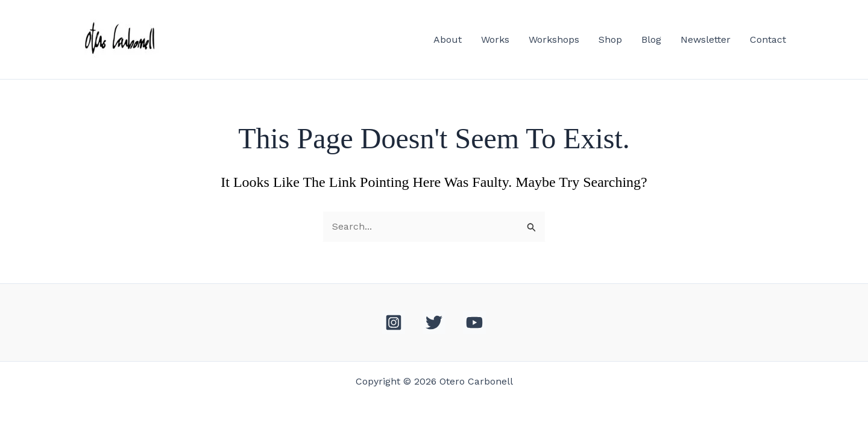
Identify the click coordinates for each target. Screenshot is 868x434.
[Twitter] (434, 322)
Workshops (554, 39)
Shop (610, 39)
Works (495, 39)
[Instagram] (394, 322)
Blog (651, 39)
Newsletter (706, 39)
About (448, 39)
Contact (768, 39)
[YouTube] (474, 322)
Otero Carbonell (222, 40)
